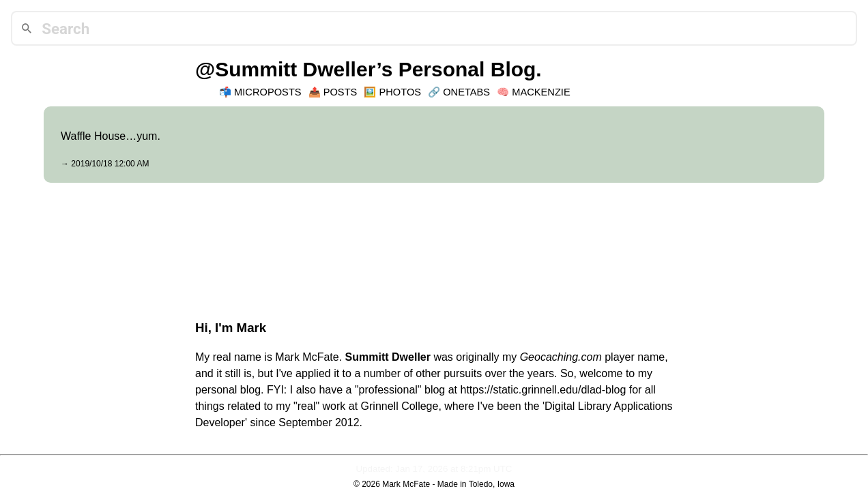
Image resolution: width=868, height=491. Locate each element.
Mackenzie (541, 92)
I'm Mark (241, 328)
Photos (400, 92)
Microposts (268, 92)
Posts (341, 92)
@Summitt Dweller (286, 69)
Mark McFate (406, 484)
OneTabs (466, 92)
